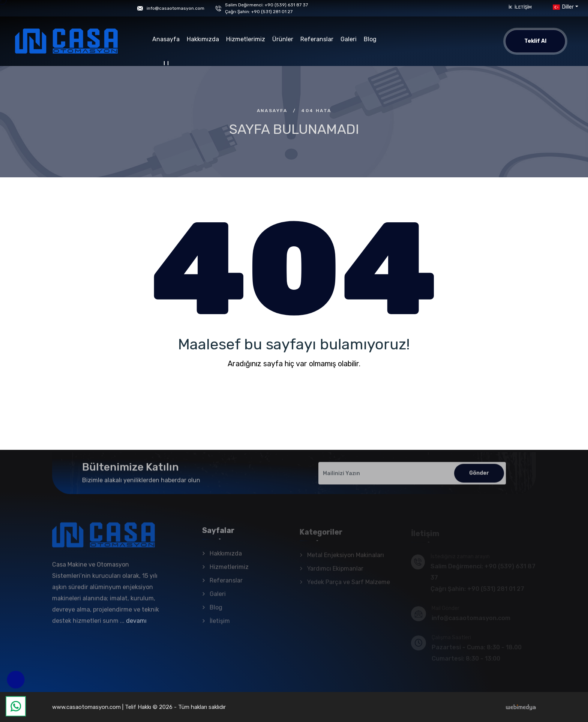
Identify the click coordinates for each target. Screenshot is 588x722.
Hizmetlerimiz (246, 39)
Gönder (479, 477)
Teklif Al (535, 41)
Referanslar (317, 39)
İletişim (523, 7)
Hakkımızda (203, 39)
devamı (136, 624)
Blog (370, 39)
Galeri (349, 39)
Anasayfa (166, 40)
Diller (562, 7)
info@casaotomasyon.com (175, 8)
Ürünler (283, 39)
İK (510, 7)
